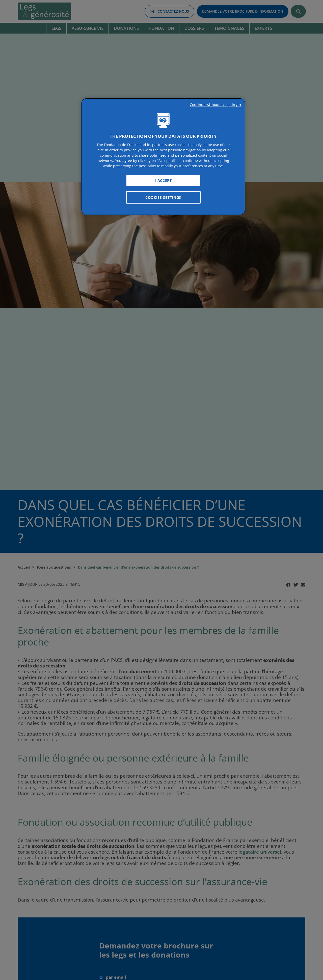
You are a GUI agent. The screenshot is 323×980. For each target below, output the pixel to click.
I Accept (163, 180)
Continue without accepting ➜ (216, 105)
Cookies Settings (163, 197)
